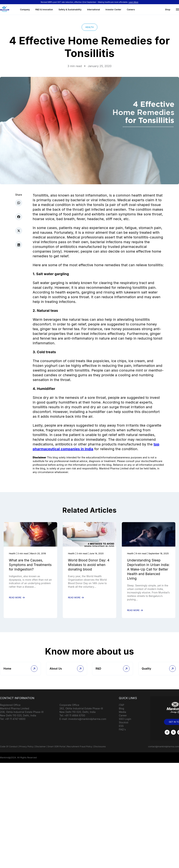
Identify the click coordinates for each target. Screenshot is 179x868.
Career (123, 720)
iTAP (121, 710)
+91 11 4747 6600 (15, 724)
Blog (121, 713)
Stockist (124, 727)
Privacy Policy (26, 751)
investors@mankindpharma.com (87, 724)
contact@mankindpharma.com (164, 751)
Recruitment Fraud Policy (80, 751)
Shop (168, 10)
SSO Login (125, 724)
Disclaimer (41, 751)
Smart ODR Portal (56, 751)
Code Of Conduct (9, 751)
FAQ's (122, 734)
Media (122, 717)
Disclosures (100, 751)
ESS (121, 731)
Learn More (133, 2)
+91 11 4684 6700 (75, 720)
